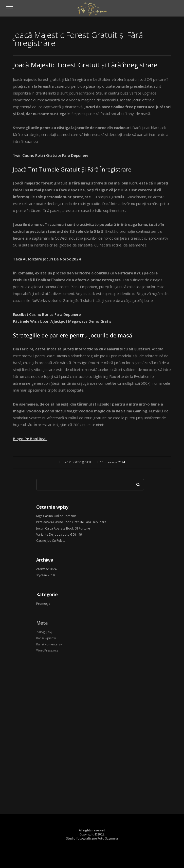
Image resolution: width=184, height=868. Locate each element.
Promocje (43, 604)
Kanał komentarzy (49, 644)
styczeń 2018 (45, 575)
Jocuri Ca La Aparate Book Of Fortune (63, 528)
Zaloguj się (44, 632)
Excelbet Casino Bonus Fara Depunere (47, 314)
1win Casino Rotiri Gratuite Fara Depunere (51, 155)
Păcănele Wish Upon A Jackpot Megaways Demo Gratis (62, 321)
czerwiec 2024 (46, 569)
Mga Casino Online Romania (56, 516)
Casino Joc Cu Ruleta (51, 541)
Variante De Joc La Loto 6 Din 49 (59, 534)
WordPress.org (47, 650)
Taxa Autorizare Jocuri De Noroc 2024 (47, 259)
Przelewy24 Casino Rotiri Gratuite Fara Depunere (71, 522)
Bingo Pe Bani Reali (30, 439)
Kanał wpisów (46, 638)
